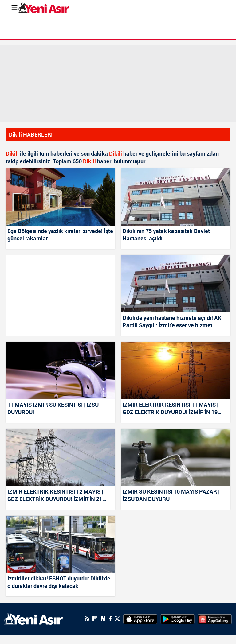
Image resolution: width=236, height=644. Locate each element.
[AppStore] (140, 619)
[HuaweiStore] (215, 619)
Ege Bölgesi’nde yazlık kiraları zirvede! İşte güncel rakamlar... (60, 235)
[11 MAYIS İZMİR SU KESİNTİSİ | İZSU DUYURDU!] (60, 371)
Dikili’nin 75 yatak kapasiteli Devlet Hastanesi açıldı (166, 235)
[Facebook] (110, 619)
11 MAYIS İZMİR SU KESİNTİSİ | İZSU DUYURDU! (53, 408)
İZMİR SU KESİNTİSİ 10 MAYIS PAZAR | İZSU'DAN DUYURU (171, 495)
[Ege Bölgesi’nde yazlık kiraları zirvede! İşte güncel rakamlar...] (60, 197)
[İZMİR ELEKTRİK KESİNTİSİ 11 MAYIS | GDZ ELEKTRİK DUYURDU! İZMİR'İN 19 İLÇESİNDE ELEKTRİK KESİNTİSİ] (176, 371)
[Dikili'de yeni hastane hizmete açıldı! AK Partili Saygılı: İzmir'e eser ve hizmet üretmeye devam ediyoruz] (176, 284)
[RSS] (87, 619)
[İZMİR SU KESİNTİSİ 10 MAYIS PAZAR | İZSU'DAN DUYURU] (176, 458)
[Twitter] (117, 619)
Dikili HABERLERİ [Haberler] (31, 134)
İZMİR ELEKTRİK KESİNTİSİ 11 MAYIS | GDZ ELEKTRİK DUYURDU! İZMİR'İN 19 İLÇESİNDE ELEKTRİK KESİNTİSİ (171, 409)
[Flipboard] (95, 619)
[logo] (33, 618)
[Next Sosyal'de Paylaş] (103, 619)
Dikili (12, 153)
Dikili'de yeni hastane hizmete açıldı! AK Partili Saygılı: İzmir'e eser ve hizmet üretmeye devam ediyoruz (172, 322)
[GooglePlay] (177, 619)
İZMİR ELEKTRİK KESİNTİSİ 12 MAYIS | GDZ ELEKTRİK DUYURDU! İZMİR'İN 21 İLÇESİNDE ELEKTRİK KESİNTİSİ (55, 495)
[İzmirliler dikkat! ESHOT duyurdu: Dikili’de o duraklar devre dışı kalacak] (60, 544)
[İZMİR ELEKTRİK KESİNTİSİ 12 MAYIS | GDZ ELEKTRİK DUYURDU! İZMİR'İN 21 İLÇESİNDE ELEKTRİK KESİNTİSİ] (60, 458)
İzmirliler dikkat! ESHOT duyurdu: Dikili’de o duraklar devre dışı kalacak (59, 582)
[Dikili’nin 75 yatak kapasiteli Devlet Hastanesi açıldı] (176, 197)
